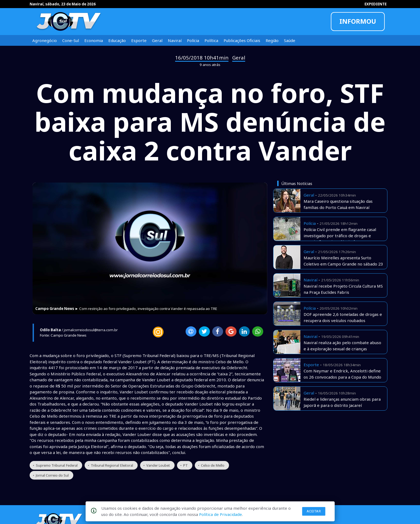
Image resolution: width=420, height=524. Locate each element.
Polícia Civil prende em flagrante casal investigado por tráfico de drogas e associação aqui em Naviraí (340, 235)
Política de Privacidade (221, 514)
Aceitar (314, 511)
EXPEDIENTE (376, 4)
